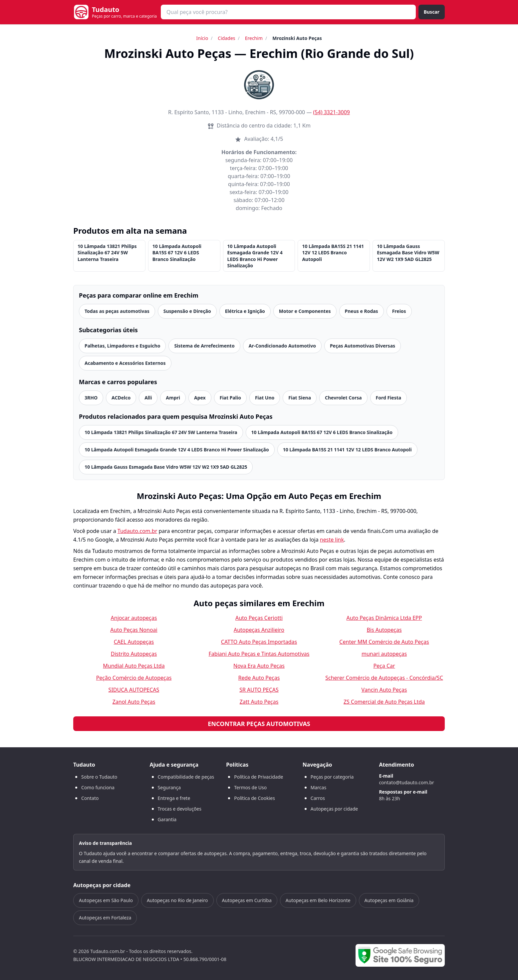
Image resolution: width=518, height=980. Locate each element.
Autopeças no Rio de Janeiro (177, 900)
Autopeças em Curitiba (247, 900)
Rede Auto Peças (259, 678)
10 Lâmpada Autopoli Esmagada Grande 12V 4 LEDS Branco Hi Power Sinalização (255, 256)
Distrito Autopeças (134, 654)
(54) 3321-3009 (332, 112)
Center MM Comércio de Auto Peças (384, 642)
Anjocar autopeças (134, 618)
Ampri (173, 398)
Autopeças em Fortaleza (105, 918)
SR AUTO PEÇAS (259, 690)
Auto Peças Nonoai (134, 630)
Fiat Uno (265, 398)
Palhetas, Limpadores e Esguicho (122, 346)
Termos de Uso (250, 787)
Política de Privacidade (259, 777)
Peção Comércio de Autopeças (134, 678)
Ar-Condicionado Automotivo (282, 346)
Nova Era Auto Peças (259, 666)
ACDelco (121, 398)
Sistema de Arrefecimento (204, 346)
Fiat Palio (230, 398)
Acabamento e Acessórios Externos (125, 363)
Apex (200, 398)
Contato (90, 798)
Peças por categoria (332, 777)
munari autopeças (384, 654)
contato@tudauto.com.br (406, 782)
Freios (399, 311)
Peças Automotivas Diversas (363, 346)
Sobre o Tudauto (99, 777)
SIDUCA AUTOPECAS (134, 690)
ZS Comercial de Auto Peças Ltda (384, 702)
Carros (318, 798)
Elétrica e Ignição (245, 311)
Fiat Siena (300, 398)
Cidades (226, 38)
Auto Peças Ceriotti (259, 618)
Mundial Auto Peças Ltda (134, 666)
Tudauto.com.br (137, 531)
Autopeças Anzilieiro (259, 630)
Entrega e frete (174, 798)
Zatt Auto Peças (259, 702)
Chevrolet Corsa (343, 398)
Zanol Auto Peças (134, 702)
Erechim (254, 38)
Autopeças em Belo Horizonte (318, 900)
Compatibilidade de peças (186, 777)
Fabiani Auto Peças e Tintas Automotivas (259, 654)
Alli (148, 398)
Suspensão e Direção (187, 311)
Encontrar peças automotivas (259, 724)
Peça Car (384, 666)
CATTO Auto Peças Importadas (259, 642)
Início (202, 38)
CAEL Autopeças (134, 642)
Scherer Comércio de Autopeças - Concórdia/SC (384, 678)
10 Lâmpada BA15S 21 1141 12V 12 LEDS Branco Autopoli (333, 253)
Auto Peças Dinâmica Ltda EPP (384, 618)
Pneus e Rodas (362, 311)
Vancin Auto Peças (384, 690)
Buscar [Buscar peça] (432, 12)
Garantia (167, 819)
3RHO (91, 398)
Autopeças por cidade (334, 809)
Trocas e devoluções (180, 809)
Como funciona (98, 787)
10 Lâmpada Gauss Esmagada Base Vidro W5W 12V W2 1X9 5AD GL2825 (408, 253)
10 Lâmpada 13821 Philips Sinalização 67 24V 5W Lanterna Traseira (107, 253)
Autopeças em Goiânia (389, 900)
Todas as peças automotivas (117, 311)
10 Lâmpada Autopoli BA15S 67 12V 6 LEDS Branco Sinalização (177, 253)
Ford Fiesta (389, 398)
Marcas (318, 787)
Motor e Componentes (305, 311)
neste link (332, 540)
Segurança (169, 787)
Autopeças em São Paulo (106, 900)
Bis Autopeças (384, 630)
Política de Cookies (255, 798)
